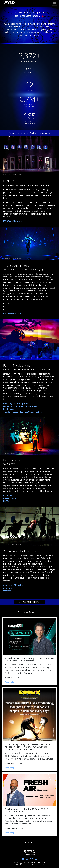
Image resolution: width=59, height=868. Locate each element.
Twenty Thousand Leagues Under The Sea (22, 412)
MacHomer (8, 495)
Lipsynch (7, 591)
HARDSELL (8, 501)
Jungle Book (9, 409)
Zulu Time (8, 588)
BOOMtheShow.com (12, 314)
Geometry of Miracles (13, 585)
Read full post (11, 682)
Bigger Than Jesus (11, 498)
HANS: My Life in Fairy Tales (16, 403)
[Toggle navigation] (54, 3)
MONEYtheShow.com (13, 221)
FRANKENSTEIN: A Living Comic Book (20, 406)
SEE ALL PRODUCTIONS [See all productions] (29, 602)
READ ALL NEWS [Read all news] (29, 842)
